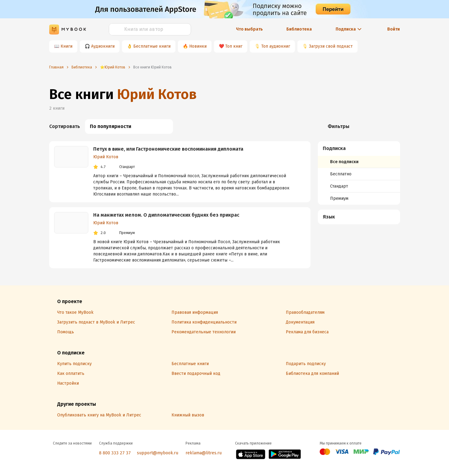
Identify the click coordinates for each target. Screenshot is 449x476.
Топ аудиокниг (276, 46)
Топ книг (234, 46)
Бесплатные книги (152, 46)
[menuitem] (359, 173)
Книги (66, 46)
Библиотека (299, 29)
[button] (359, 148)
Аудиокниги (103, 46)
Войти (394, 29)
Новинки (198, 46)
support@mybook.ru (158, 453)
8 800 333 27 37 (115, 453)
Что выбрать (249, 29)
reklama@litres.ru (204, 453)
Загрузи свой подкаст (331, 46)
